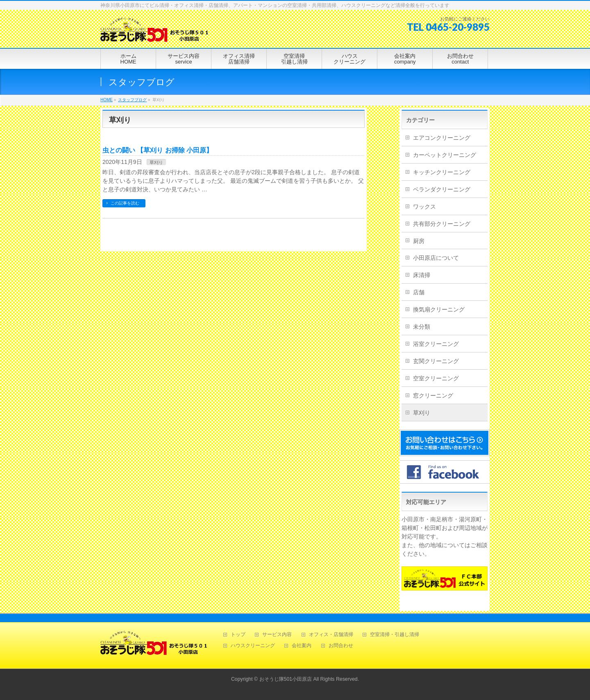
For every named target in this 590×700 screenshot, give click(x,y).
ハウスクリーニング (253, 646)
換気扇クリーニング (439, 309)
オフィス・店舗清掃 (331, 635)
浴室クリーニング (436, 344)
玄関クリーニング (436, 361)
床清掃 (422, 275)
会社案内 (302, 646)
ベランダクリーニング (442, 189)
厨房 (419, 241)
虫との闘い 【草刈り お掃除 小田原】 (158, 150)
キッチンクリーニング (442, 172)
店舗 (419, 292)
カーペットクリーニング (445, 155)
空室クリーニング (436, 378)
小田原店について (436, 258)
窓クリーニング (433, 395)
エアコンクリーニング (442, 138)
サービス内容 (277, 635)
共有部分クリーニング (442, 224)
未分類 (422, 327)
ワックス (424, 207)
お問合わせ (341, 646)
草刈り (156, 162)
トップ (238, 635)
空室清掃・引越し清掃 (395, 635)
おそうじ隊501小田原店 (286, 679)
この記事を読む (125, 203)
